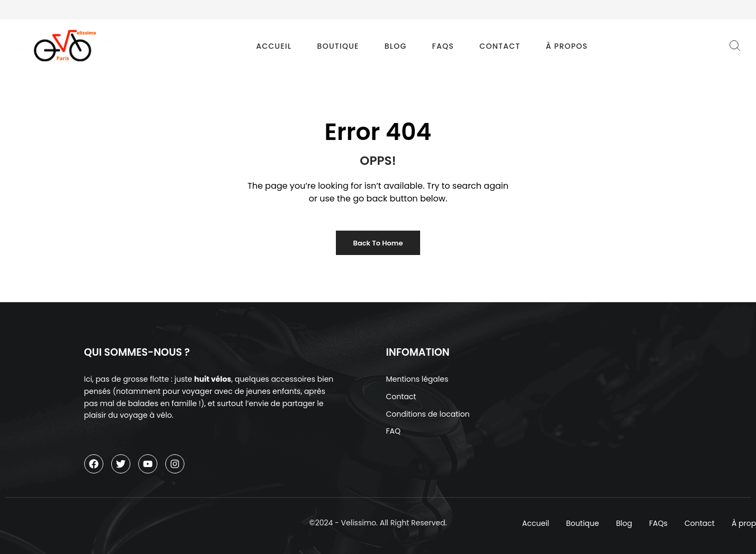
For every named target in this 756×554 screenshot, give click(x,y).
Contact (500, 46)
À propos (567, 46)
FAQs (443, 46)
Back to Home (378, 243)
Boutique (338, 46)
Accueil (274, 46)
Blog (396, 46)
